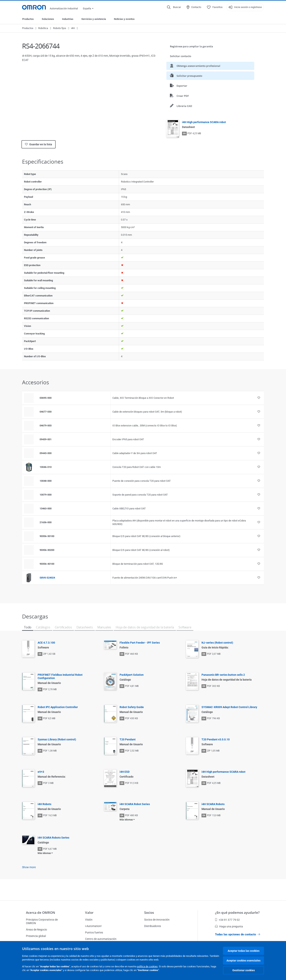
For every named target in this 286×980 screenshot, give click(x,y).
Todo (28, 627)
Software (185, 627)
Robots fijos (60, 28)
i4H (73, 28)
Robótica (43, 28)
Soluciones (48, 19)
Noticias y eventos (124, 19)
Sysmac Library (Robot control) (57, 739)
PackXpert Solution (132, 675)
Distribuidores (153, 926)
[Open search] (174, 7)
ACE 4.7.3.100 (46, 643)
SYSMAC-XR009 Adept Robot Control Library (229, 707)
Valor (89, 913)
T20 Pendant (128, 739)
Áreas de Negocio (36, 930)
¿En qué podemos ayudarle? (237, 913)
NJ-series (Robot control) (217, 643)
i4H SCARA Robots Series (53, 838)
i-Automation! (93, 926)
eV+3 (41, 772)
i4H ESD (125, 772)
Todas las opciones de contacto (238, 934)
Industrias (68, 19)
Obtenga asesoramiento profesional (195, 66)
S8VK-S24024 (47, 578)
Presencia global (36, 936)
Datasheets (85, 627)
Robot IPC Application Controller (58, 707)
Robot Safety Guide (132, 707)
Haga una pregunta (229, 926)
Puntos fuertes (94, 932)
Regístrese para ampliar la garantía (191, 46)
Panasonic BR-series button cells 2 (223, 675)
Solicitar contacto (181, 56)
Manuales (104, 627)
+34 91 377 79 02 (227, 920)
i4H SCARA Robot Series (135, 804)
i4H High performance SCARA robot (204, 122)
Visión (89, 920)
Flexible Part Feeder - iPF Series (140, 643)
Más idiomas (126, 820)
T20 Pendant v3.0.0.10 (216, 739)
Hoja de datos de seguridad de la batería (145, 627)
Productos (28, 19)
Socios (149, 913)
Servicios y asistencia (94, 19)
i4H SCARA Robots (213, 804)
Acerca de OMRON (40, 913)
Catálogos (43, 627)
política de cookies (147, 966)
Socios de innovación (157, 920)
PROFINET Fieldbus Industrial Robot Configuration (60, 676)
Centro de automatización (101, 939)
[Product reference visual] (29, 467)
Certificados (63, 627)
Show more (29, 867)
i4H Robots (44, 804)
